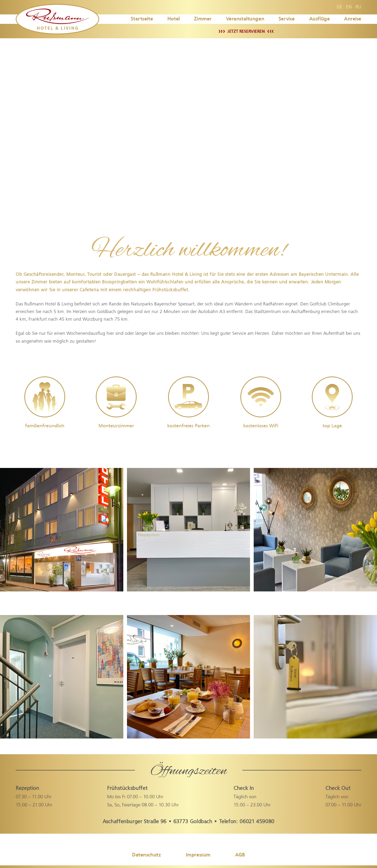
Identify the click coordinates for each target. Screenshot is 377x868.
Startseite (142, 19)
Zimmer (203, 19)
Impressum (198, 855)
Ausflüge (320, 19)
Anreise (353, 19)
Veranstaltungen (245, 19)
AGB (240, 855)
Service (287, 19)
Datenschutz (146, 855)
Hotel (174, 19)
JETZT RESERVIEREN (246, 31)
